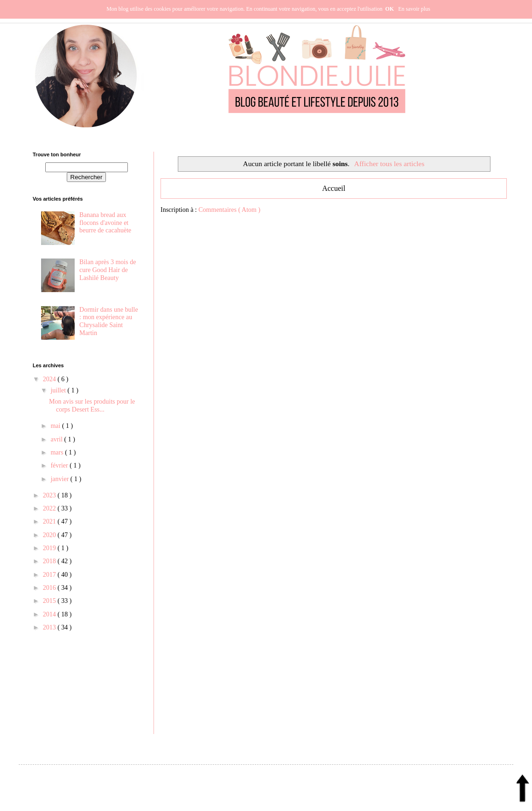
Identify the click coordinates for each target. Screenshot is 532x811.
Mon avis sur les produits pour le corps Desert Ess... (92, 405)
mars (58, 452)
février (60, 465)
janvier (60, 479)
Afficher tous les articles (389, 164)
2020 (50, 535)
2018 (50, 561)
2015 (50, 601)
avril (57, 439)
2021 (50, 521)
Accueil (334, 188)
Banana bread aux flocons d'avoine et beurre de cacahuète (105, 223)
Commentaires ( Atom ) (229, 210)
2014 (50, 614)
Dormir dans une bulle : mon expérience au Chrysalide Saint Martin (109, 321)
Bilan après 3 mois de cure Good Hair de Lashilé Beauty (108, 270)
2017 (50, 575)
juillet (59, 390)
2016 (50, 588)
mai (56, 426)
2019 (50, 548)
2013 (50, 627)
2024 (50, 379)
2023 (50, 495)
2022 (50, 508)
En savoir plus (414, 9)
